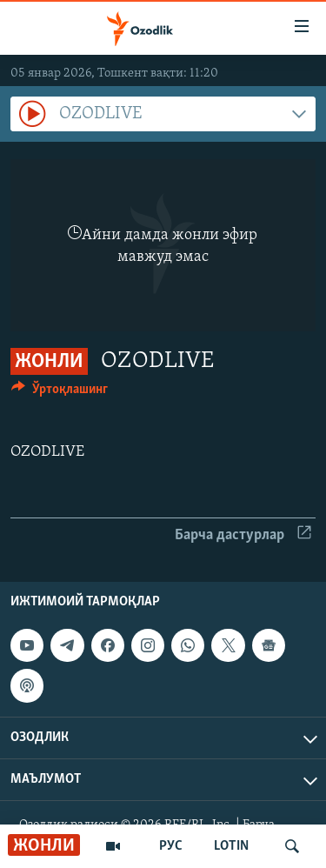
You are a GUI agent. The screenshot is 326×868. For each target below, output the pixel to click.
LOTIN (231, 846)
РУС (171, 846)
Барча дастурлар (243, 535)
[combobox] (163, 114)
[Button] (60, 393)
